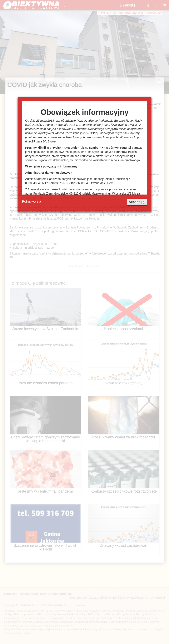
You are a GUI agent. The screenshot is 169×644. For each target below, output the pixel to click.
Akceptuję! (137, 202)
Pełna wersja (32, 202)
